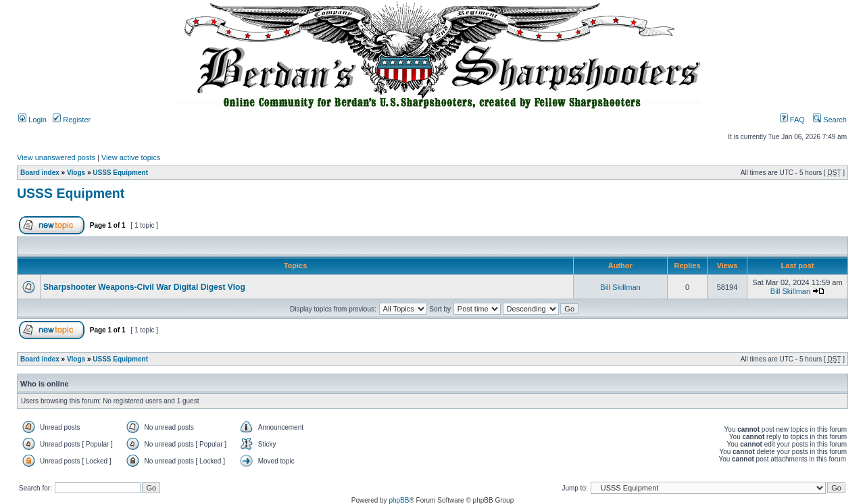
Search (830, 120)
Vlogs (76, 173)
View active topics (131, 157)
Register (72, 120)
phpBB (399, 500)
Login (32, 120)
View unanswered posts (56, 157)
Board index (40, 173)
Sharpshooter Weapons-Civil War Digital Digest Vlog (144, 287)
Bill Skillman (620, 287)
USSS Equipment (120, 173)
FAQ (792, 120)
